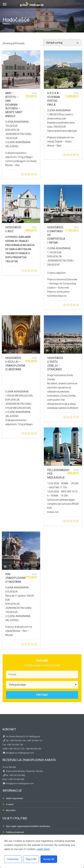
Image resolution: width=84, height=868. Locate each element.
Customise (13, 859)
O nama (10, 804)
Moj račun (11, 810)
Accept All (49, 859)
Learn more (43, 849)
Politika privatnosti (15, 832)
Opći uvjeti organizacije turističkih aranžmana (28, 826)
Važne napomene (14, 798)
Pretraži (42, 695)
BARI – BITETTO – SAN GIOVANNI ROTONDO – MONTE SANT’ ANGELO (14, 105)
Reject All (31, 859)
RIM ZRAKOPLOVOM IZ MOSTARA (15, 578)
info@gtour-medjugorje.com (20, 753)
